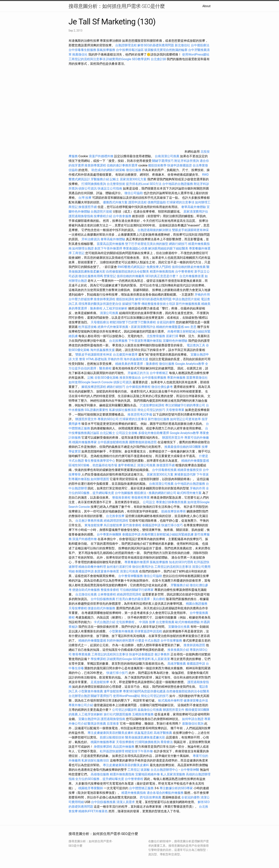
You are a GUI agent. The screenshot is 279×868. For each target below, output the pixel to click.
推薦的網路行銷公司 (162, 493)
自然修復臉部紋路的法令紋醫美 (127, 271)
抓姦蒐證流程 (144, 733)
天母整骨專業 (175, 410)
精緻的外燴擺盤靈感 (170, 327)
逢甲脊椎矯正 (127, 465)
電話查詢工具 (196, 345)
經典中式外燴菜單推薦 (113, 327)
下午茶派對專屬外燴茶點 (145, 341)
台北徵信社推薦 (86, 594)
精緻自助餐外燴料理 (93, 567)
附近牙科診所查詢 (187, 161)
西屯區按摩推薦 (151, 797)
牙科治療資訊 (91, 239)
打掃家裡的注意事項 (180, 202)
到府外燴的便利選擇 (121, 641)
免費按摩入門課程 (159, 267)
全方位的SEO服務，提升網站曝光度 (100, 779)
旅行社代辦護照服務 (118, 714)
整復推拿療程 (121, 498)
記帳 (91, 378)
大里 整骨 (79, 359)
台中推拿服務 (123, 216)
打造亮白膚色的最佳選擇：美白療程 (141, 599)
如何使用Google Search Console (91, 382)
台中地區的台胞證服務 (178, 184)
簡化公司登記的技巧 (151, 410)
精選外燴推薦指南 (162, 271)
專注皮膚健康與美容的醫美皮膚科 (111, 733)
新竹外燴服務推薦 (189, 304)
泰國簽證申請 (151, 525)
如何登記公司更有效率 (185, 419)
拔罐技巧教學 (132, 304)
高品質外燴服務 (124, 747)
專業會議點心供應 (135, 248)
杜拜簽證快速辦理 (112, 751)
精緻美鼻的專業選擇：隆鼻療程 (137, 364)
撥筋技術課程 (126, 299)
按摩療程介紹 (103, 216)
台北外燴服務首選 (192, 276)
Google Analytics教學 (190, 364)
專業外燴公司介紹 (81, 705)
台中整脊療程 (185, 271)
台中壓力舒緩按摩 (81, 299)
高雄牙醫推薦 (177, 664)
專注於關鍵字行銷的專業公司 (185, 405)
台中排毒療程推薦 (165, 470)
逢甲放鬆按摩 (113, 691)
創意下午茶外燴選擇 (108, 248)
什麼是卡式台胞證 (147, 641)
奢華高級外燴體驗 (194, 207)
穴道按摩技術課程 (152, 405)
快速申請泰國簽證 (180, 165)
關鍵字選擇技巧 (163, 161)
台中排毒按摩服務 (154, 378)
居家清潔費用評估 (196, 212)
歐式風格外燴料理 (171, 700)
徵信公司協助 (134, 193)
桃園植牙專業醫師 (91, 788)
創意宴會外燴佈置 (107, 571)
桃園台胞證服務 (197, 604)
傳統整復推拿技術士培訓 (159, 304)
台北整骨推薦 (165, 622)
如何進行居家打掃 (119, 567)
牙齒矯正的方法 (138, 373)
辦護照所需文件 (86, 419)
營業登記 (110, 276)
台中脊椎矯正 (159, 373)
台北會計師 (158, 59)
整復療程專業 (141, 498)
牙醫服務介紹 (100, 179)
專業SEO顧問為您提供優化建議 (144, 691)
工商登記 (78, 253)
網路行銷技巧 (178, 244)
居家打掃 (172, 336)
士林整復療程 (107, 594)
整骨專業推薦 (81, 654)
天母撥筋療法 (100, 322)
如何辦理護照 (100, 479)
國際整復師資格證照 (143, 442)
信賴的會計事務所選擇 (122, 165)
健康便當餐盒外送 (196, 700)
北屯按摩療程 (126, 622)
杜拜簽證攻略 (88, 327)
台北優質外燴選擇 (125, 355)
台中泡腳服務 (124, 493)
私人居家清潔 (161, 659)
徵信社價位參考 (162, 387)
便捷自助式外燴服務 (86, 590)
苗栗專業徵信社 (197, 378)
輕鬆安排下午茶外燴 (139, 751)
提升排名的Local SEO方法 (144, 184)
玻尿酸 (145, 770)
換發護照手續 (88, 207)
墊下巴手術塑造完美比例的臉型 (147, 244)
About (207, 6)
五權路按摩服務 (143, 714)
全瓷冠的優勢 (166, 322)
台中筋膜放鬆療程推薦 (113, 442)
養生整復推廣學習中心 (100, 461)
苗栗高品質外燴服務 (111, 244)
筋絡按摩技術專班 (174, 511)
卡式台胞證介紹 (104, 622)
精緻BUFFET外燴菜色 (93, 811)
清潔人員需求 (126, 802)
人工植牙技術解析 (115, 308)
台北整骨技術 (116, 184)
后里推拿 (113, 724)
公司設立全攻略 (127, 433)
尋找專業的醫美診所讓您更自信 (100, 304)
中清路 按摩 (147, 622)
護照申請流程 (137, 202)
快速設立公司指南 (110, 188)
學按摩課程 (98, 659)
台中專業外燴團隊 (109, 534)
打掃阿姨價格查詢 (94, 184)
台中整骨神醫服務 (131, 576)
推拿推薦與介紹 (178, 650)
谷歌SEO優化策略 (107, 378)
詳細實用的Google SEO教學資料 (128, 59)
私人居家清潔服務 (173, 774)
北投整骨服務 (156, 336)
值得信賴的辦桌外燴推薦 (189, 267)
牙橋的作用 (202, 295)
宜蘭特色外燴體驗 (175, 341)
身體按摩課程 (103, 747)
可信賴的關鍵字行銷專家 (137, 590)
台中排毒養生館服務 (83, 50)
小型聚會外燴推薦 (121, 631)
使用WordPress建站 (196, 54)
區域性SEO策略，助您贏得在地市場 (93, 465)
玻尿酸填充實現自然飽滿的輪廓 (166, 50)
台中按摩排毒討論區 (130, 50)
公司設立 (149, 502)
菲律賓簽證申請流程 (148, 631)
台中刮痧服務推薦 (103, 599)
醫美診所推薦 (97, 724)
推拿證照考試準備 (140, 414)
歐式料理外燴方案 (190, 493)
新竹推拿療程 (132, 525)
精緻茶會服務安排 (190, 470)
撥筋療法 (140, 493)
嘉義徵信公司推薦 (150, 710)
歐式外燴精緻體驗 (187, 622)
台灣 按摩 (85, 198)
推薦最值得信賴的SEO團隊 (183, 447)
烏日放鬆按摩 (113, 525)
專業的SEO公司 (108, 419)
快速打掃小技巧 (172, 525)
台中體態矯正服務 (142, 788)
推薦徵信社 (80, 54)
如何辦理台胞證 (83, 248)
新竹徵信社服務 (159, 419)
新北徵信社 (182, 45)
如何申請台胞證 (193, 719)
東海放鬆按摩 (94, 525)
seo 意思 (190, 327)
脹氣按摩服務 (106, 50)
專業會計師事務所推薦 (171, 502)
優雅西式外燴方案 (115, 202)
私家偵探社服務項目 (123, 410)
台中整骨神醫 (190, 770)
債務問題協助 (157, 202)
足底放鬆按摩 (100, 682)
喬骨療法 (167, 742)
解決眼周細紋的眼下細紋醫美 (168, 248)
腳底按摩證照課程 (94, 387)
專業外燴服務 (176, 378)
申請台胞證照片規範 (186, 299)
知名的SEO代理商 (181, 562)
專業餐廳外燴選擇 (137, 562)
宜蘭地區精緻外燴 (148, 774)
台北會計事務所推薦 (89, 521)
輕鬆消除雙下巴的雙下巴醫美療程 (133, 322)
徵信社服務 (134, 170)
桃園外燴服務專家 (84, 442)
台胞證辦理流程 (126, 45)
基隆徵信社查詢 (193, 724)
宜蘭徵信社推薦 (179, 627)
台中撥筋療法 (200, 45)
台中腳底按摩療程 (139, 387)
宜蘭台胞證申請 (89, 719)
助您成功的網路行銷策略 (108, 170)
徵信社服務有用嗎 (91, 276)
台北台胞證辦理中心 (164, 770)
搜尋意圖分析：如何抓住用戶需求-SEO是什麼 (117, 6)
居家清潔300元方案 (133, 179)
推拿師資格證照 (195, 645)
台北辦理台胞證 (79, 696)
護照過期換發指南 (81, 216)
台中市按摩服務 (172, 641)
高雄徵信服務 (100, 774)
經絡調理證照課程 (116, 521)
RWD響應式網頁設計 (132, 267)
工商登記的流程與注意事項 (87, 59)
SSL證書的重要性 (96, 410)
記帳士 (114, 179)
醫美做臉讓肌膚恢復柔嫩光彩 (145, 737)
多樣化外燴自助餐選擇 (154, 433)
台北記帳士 (108, 433)
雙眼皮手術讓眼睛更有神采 (190, 230)
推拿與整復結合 (130, 378)
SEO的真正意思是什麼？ (162, 276)
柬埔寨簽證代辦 (185, 474)
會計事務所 (162, 654)
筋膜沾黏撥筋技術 (112, 737)
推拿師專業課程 (96, 165)
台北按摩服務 (119, 341)
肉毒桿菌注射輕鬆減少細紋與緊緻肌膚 (167, 534)
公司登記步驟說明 (124, 710)
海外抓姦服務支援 (103, 350)
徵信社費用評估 (143, 567)
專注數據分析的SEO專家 (176, 788)
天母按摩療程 (78, 608)
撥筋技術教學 (158, 165)
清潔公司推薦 (109, 313)
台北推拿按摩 (115, 516)
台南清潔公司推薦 (167, 156)
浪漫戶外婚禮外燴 (101, 156)
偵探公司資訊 (88, 188)
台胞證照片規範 (101, 212)
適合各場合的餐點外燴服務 (165, 793)
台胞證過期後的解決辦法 (154, 230)
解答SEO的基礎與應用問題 (156, 45)
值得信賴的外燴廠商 (131, 276)
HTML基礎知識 (96, 359)
